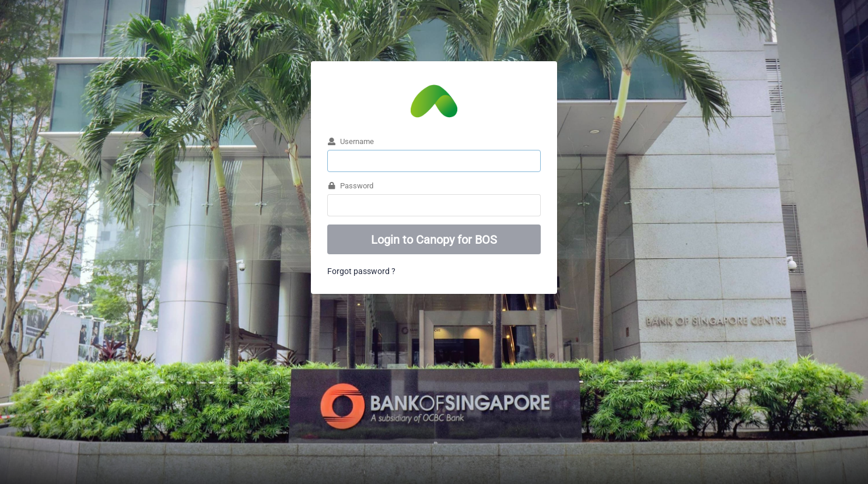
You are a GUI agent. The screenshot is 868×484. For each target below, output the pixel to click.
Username (351, 141)
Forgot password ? (361, 271)
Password (350, 185)
